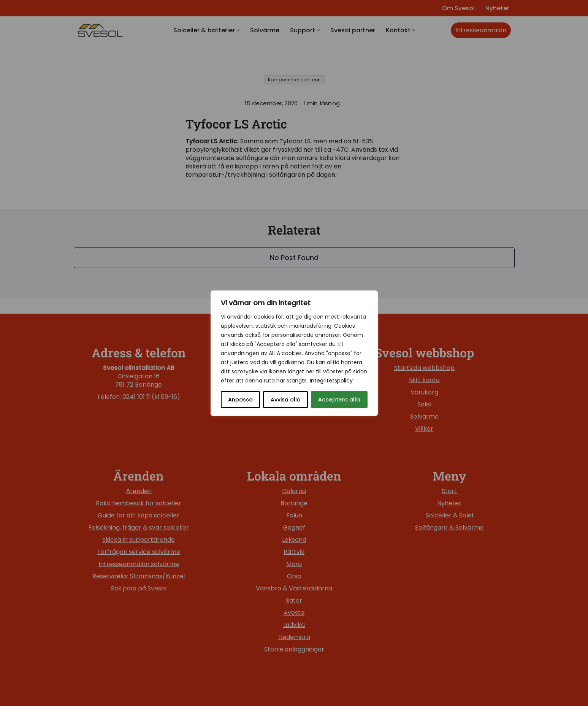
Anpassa (240, 400)
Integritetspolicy (331, 381)
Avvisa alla (286, 400)
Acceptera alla (339, 400)
